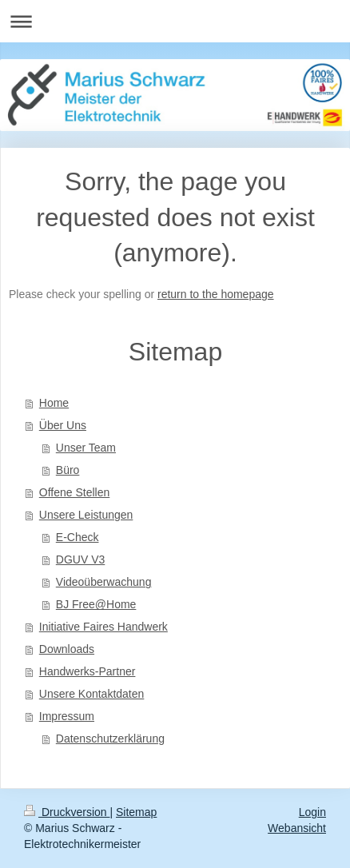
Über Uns (63, 425)
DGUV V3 (80, 559)
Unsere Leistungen (86, 515)
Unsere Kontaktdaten (92, 694)
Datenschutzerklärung (110, 739)
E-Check (78, 537)
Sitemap (136, 812)
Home (54, 403)
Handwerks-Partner (87, 671)
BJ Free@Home (96, 604)
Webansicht (297, 828)
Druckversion (67, 812)
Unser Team (86, 448)
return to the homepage (216, 294)
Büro (68, 470)
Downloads (67, 649)
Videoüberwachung (104, 582)
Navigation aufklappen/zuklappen (175, 21)
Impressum (67, 716)
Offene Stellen (74, 492)
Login (312, 812)
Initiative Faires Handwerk (103, 627)
